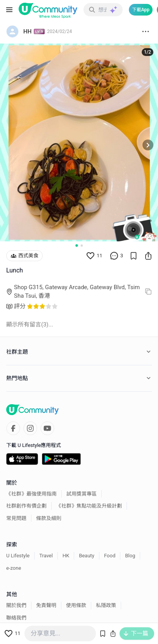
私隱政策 (106, 605)
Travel (46, 556)
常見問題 (16, 518)
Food (110, 556)
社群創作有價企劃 (26, 506)
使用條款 (76, 605)
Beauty (87, 556)
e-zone (14, 568)
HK (66, 556)
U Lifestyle (18, 556)
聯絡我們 (16, 618)
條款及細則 (49, 518)
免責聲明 (46, 605)
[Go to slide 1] (76, 245)
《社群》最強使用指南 (31, 494)
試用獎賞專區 (82, 494)
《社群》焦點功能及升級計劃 (89, 506)
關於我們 (16, 605)
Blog (130, 556)
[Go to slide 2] (82, 245)
